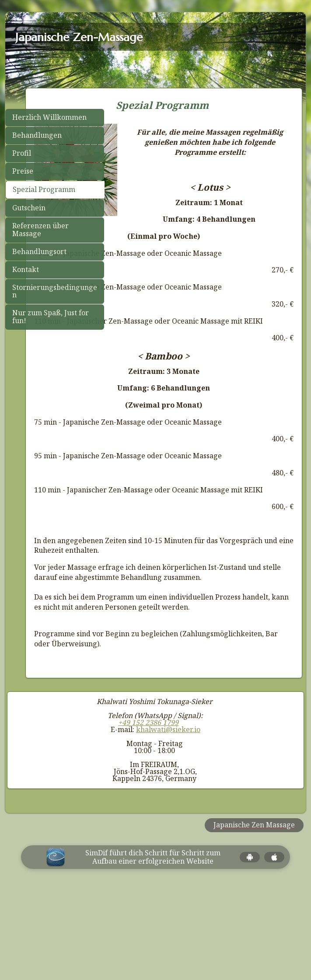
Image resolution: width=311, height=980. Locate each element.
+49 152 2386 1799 (148, 812)
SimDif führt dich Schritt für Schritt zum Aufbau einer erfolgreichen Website (153, 946)
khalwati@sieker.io (168, 819)
